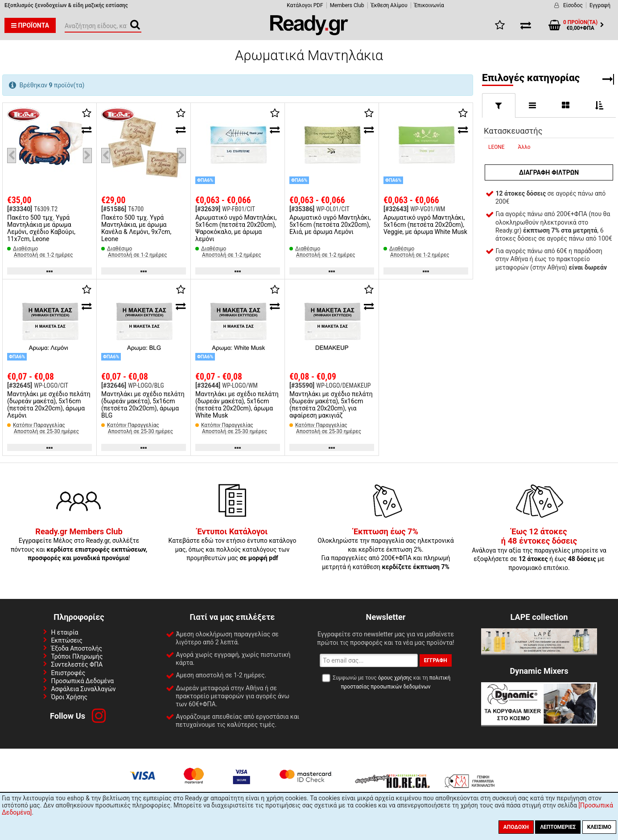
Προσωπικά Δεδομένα (82, 681)
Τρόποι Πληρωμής (77, 656)
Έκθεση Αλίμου (389, 5)
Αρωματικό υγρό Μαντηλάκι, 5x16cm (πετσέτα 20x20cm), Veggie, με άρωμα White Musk (425, 225)
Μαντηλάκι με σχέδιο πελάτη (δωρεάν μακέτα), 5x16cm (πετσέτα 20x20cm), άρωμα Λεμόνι (49, 405)
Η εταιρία (64, 632)
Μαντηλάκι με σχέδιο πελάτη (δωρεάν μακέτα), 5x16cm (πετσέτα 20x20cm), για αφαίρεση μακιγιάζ (331, 405)
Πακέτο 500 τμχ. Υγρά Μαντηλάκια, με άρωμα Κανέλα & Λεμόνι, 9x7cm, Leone (136, 228)
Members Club (347, 5)
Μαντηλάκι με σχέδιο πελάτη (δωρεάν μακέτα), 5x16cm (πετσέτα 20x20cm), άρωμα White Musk (237, 405)
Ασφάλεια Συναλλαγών (83, 689)
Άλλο (524, 147)
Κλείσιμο (599, 827)
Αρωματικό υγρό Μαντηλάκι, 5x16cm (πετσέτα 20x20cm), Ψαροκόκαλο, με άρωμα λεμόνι (236, 228)
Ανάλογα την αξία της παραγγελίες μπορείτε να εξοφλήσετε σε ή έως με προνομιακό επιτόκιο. (539, 550)
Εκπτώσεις (66, 640)
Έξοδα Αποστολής (76, 648)
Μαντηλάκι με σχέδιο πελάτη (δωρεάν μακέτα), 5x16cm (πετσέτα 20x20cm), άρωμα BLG (143, 405)
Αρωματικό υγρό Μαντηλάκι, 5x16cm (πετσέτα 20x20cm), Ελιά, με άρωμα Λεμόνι (330, 225)
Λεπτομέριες (558, 827)
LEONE (496, 147)
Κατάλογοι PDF (305, 5)
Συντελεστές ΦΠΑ (77, 664)
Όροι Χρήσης (69, 697)
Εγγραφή (600, 5)
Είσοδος (573, 5)
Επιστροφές (68, 673)
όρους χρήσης (395, 678)
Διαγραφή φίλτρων (549, 172)
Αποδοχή (516, 827)
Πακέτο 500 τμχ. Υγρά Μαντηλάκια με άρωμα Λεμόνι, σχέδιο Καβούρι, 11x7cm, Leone (41, 228)
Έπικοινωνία (429, 5)
